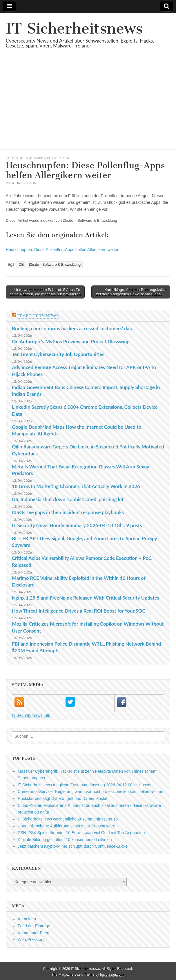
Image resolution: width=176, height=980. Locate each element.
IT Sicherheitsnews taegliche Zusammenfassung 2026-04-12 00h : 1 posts (84, 785)
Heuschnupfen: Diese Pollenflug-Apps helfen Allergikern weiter (62, 250)
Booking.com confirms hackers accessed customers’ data (73, 328)
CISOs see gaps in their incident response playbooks (68, 512)
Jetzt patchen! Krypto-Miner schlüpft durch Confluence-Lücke (73, 846)
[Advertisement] (88, 109)
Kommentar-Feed (33, 933)
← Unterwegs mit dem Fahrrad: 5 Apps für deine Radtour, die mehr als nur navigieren (45, 292)
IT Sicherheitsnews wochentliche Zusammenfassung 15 (68, 819)
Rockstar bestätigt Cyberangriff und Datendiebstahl (63, 798)
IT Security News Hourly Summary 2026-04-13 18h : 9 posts (77, 525)
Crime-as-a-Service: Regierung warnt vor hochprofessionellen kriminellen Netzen (90, 792)
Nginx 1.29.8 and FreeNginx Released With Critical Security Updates (86, 598)
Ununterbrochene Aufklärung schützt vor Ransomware (66, 826)
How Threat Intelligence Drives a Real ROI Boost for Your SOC (79, 611)
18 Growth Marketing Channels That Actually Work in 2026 (76, 486)
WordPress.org (31, 939)
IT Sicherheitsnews (74, 29)
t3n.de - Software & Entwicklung (41, 158)
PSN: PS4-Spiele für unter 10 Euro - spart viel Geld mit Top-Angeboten (81, 833)
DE (8, 158)
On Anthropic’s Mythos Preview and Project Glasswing (71, 341)
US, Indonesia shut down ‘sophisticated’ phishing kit (68, 499)
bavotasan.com (112, 974)
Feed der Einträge (34, 926)
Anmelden (27, 919)
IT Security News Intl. (31, 715)
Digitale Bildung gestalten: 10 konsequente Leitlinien (65, 840)
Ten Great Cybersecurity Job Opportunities (58, 354)
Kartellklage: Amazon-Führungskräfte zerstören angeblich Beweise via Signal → (131, 292)
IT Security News (38, 316)
